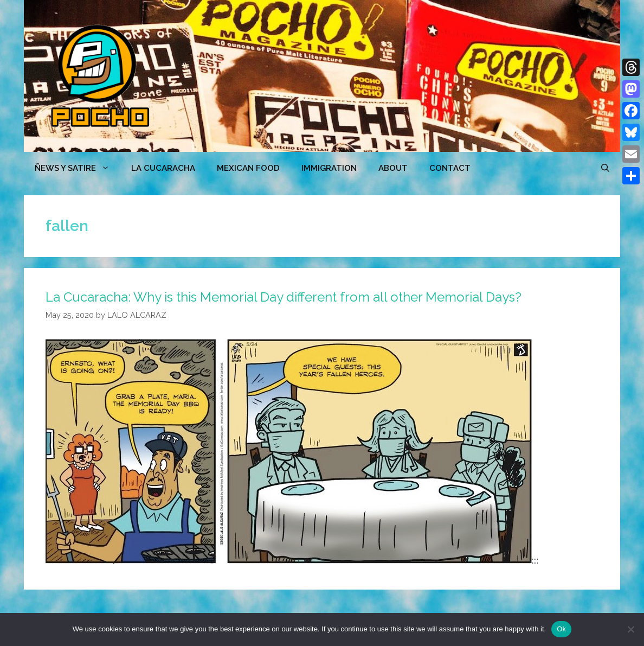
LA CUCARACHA (163, 168)
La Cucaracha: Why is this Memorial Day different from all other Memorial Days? (284, 297)
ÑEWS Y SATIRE (78, 168)
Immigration (329, 168)
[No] (630, 629)
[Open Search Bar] (605, 168)
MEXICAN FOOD (248, 168)
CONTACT (450, 168)
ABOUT (393, 168)
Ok (561, 629)
